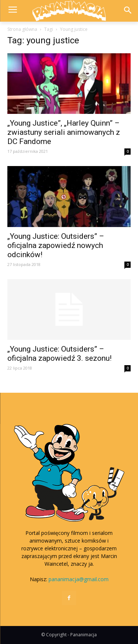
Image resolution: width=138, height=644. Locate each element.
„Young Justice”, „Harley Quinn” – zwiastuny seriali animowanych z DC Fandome (64, 132)
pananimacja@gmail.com (79, 579)
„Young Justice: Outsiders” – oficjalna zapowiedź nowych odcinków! (56, 245)
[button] (128, 11)
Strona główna (22, 29)
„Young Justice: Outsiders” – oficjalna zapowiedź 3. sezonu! (59, 354)
